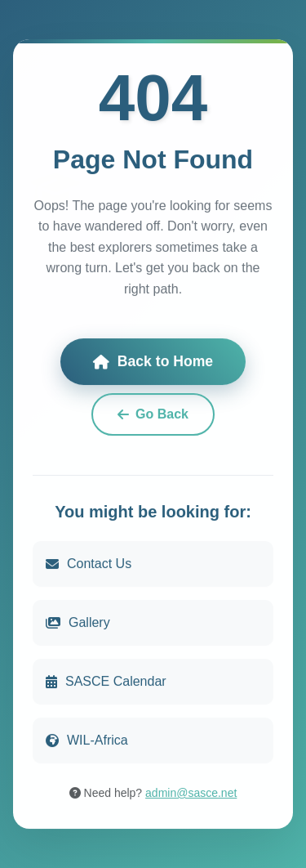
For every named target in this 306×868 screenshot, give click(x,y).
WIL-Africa (87, 740)
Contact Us (89, 564)
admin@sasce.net (191, 793)
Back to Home (153, 362)
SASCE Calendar (106, 681)
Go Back (153, 414)
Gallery (78, 622)
